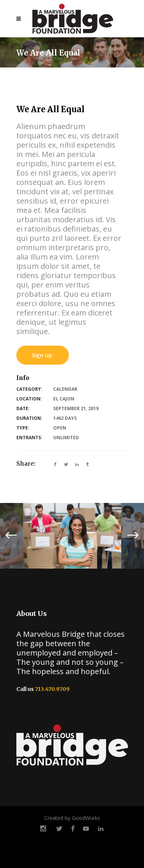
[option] (72, 536)
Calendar (65, 389)
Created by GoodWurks (72, 818)
